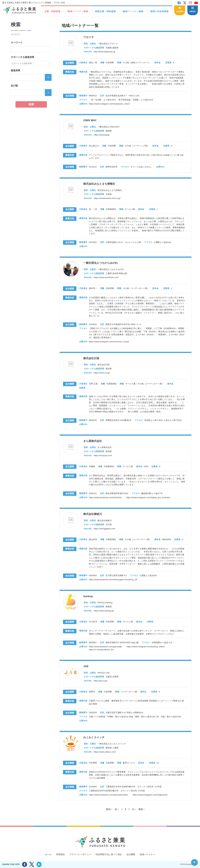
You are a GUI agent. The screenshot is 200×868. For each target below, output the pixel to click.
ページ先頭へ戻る (194, 862)
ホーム (45, 854)
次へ (134, 816)
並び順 (14, 86)
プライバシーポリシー (79, 854)
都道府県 (15, 70)
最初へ (109, 816)
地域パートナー (150, 854)
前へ (117, 816)
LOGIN (180, 12)
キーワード (17, 43)
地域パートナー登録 (133, 11)
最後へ (142, 816)
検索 (31, 104)
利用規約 (58, 854)
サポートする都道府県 (22, 57)
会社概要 (133, 854)
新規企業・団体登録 (105, 11)
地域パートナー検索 (77, 11)
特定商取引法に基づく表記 (109, 854)
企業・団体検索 (52, 11)
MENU (192, 12)
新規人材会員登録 (159, 11)
